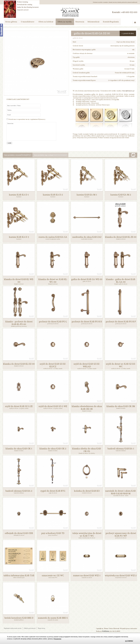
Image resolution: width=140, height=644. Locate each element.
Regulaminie (58, 639)
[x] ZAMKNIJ (129, 641)
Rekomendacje (103, 22)
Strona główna (12, 22)
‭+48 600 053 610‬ (129, 12)
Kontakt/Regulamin (122, 22)
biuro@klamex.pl (128, 96)
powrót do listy (129, 39)
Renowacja (88, 22)
